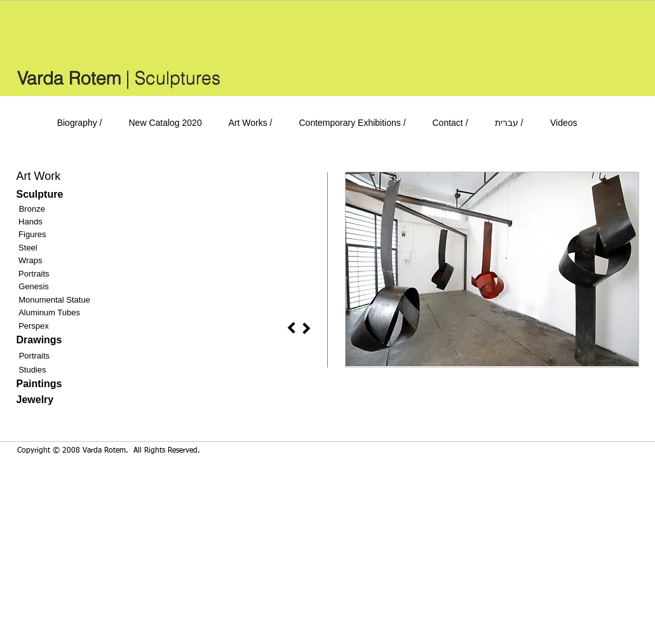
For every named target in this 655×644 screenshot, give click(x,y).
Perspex (34, 326)
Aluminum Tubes (49, 312)
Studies (32, 370)
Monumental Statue (54, 300)
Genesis (34, 286)
